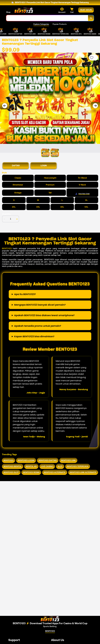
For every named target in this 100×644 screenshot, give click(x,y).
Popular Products (60, 24)
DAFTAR (16, 166)
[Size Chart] (82, 194)
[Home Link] (24, 10)
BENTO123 (7, 248)
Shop (8, 12)
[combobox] (47, 18)
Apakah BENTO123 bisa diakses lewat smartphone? (44, 315)
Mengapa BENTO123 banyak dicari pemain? (40, 305)
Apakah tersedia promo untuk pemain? (38, 326)
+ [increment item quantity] (17, 219)
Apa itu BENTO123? (25, 294)
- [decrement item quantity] (4, 219)
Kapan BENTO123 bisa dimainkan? (34, 336)
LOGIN (44, 166)
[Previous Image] (5, 106)
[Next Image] (95, 106)
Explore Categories (41, 24)
